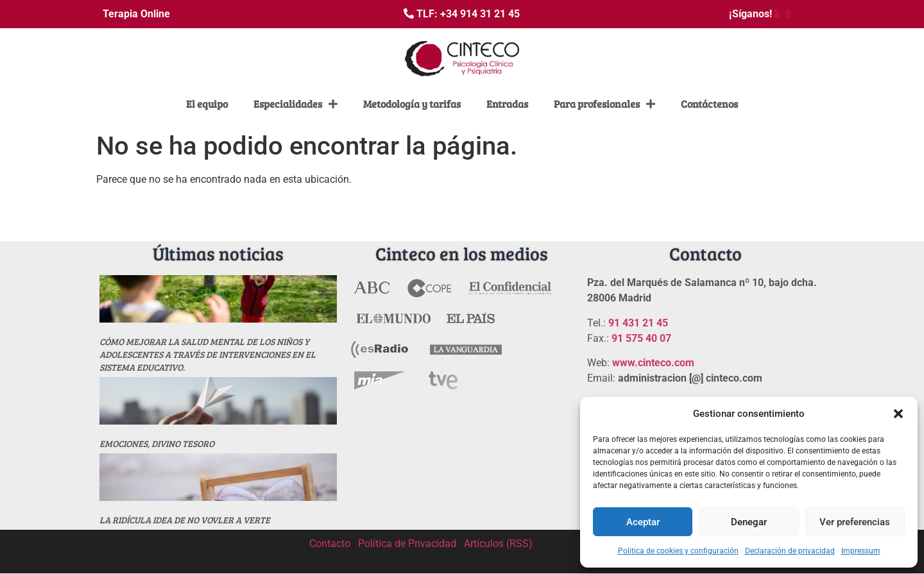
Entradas (507, 104)
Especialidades (295, 104)
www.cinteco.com (653, 363)
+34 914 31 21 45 (480, 14)
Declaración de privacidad (790, 551)
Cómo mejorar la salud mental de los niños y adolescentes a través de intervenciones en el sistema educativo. (208, 354)
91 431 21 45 (638, 323)
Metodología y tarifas (412, 104)
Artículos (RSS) (498, 544)
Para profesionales (604, 104)
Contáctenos (709, 104)
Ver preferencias (855, 522)
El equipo (207, 104)
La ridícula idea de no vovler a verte (185, 520)
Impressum (861, 551)
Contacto (330, 544)
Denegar (749, 522)
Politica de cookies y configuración (678, 551)
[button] (898, 414)
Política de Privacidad (407, 544)
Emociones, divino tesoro (157, 443)
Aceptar (643, 522)
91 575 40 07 (641, 338)
